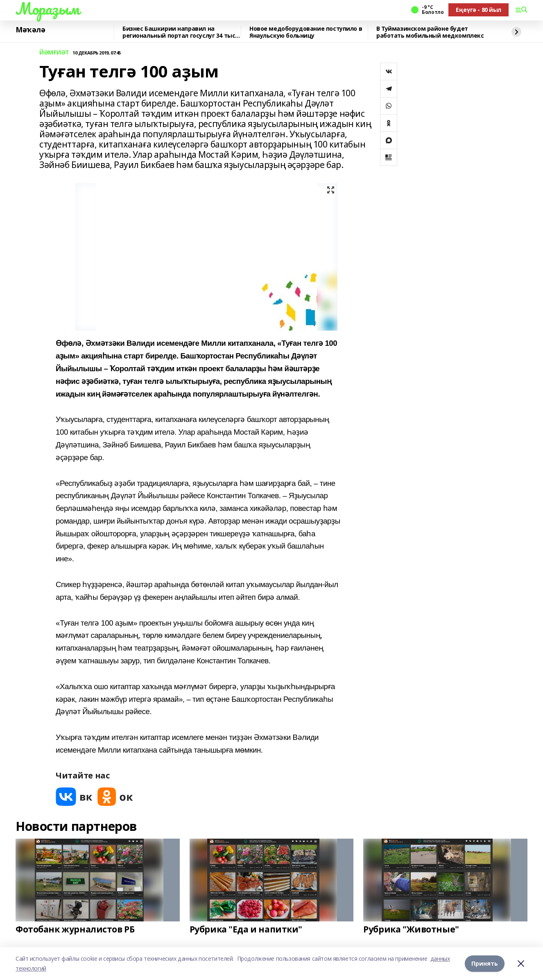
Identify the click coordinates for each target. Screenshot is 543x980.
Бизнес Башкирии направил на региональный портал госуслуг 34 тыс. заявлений (180, 32)
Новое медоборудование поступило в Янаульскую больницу (306, 32)
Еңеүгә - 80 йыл (479, 10)
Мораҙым (48, 9)
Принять (485, 963)
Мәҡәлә (30, 30)
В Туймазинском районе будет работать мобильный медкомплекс (430, 32)
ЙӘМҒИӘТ (54, 53)
